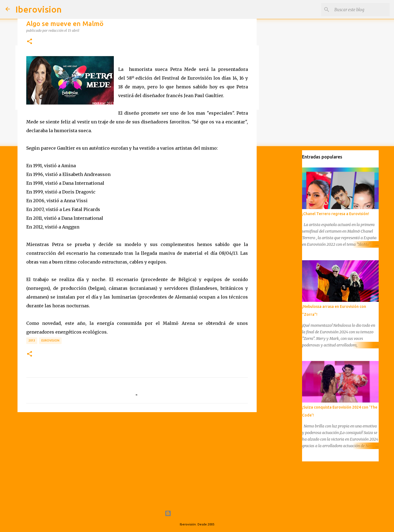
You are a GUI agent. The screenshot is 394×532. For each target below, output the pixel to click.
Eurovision (50, 340)
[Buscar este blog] (361, 10)
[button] (30, 42)
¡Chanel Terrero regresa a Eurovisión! (336, 214)
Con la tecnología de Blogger (197, 513)
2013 (32, 340)
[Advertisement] (137, 459)
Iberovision (38, 9)
